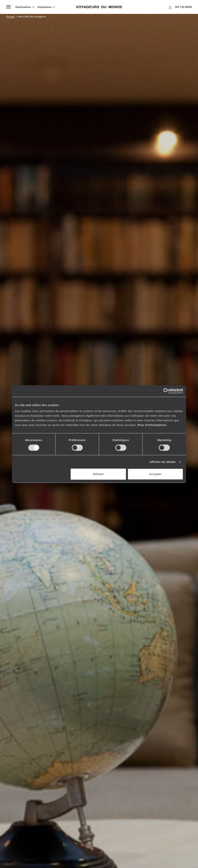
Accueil (10, 16)
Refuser (98, 474)
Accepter (155, 474)
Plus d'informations (152, 425)
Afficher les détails (163, 462)
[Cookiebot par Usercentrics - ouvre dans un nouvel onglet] (166, 391)
